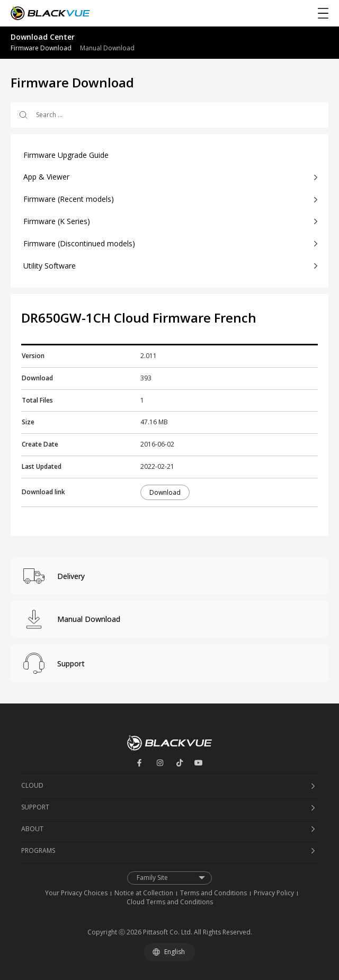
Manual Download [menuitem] (107, 48)
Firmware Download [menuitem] (41, 48)
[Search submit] (22, 115)
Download (165, 492)
